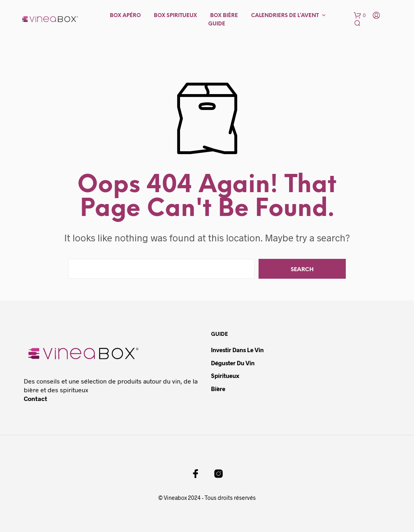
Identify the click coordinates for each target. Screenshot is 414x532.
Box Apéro (125, 16)
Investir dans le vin (237, 350)
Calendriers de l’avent (285, 16)
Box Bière (224, 16)
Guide (217, 24)
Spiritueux (225, 376)
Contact (35, 398)
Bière (218, 389)
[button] (360, 15)
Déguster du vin (233, 363)
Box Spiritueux (175, 16)
